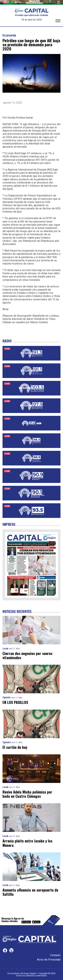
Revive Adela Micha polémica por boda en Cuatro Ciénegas (27, 794)
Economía (9, 35)
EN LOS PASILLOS (15, 702)
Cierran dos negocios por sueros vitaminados (27, 656)
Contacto (55, 955)
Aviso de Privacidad (49, 960)
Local (5, 649)
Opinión (7, 698)
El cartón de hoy (15, 747)
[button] (58, 21)
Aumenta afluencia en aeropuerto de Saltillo (30, 892)
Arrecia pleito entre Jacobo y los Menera (27, 843)
